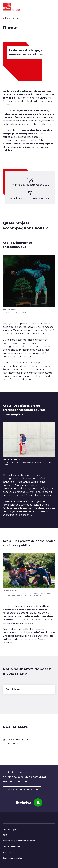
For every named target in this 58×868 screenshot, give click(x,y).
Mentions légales (10, 829)
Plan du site (8, 852)
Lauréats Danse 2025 (31, 742)
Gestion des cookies (11, 846)
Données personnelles (12, 858)
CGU (5, 835)
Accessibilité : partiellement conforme (19, 841)
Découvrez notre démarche (22, 790)
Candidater (13, 689)
